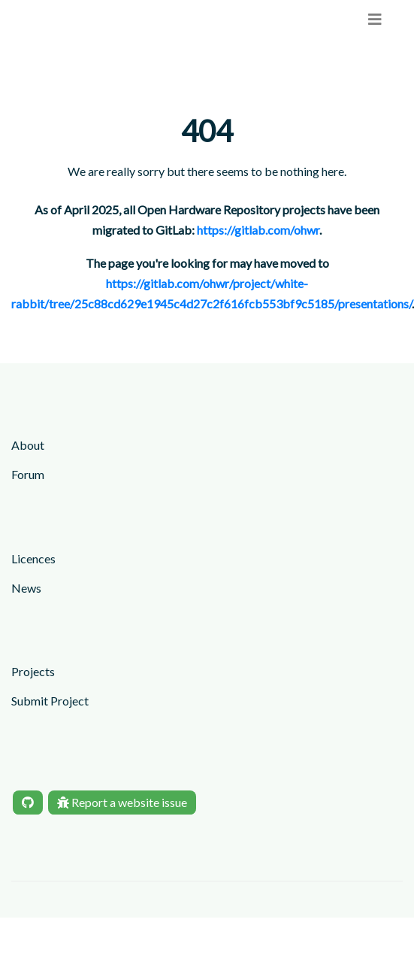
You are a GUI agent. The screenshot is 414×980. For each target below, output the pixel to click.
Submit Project (50, 701)
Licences (33, 558)
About (28, 445)
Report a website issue (122, 802)
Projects (33, 671)
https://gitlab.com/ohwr (258, 230)
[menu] (375, 19)
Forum (28, 474)
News (26, 588)
